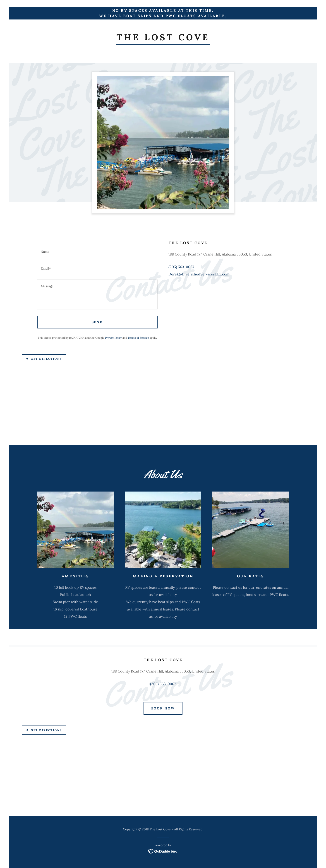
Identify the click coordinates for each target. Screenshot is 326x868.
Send (97, 322)
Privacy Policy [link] (113, 338)
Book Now (163, 708)
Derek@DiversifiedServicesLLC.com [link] (199, 274)
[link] (163, 39)
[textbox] (97, 252)
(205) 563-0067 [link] (181, 267)
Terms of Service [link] (138, 338)
